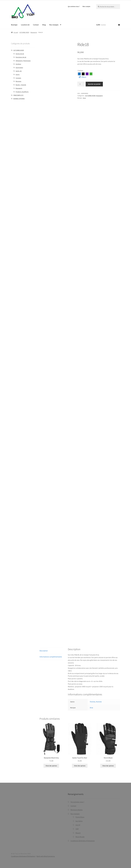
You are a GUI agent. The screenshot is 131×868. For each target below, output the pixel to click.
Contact (36, 25)
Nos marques (54, 25)
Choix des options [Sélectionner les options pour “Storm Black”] (108, 766)
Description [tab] (44, 651)
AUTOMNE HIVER (24, 32)
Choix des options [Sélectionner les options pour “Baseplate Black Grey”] (51, 766)
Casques (18, 78)
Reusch (78, 833)
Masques (18, 81)
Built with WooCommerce (46, 856)
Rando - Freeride (21, 85)
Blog (44, 25)
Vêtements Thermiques (23, 61)
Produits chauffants (22, 92)
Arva (84, 98)
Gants (18, 74)
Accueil (16, 32)
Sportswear (19, 68)
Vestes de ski (20, 54)
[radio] (79, 74)
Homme (99, 702)
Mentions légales (77, 810)
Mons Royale (80, 837)
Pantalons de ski (21, 57)
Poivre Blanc (80, 817)
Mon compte (86, 6)
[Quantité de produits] (81, 84)
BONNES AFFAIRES (19, 99)
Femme (93, 702)
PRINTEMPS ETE (18, 95)
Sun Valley (79, 821)
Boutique (14, 25)
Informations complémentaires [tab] (51, 657)
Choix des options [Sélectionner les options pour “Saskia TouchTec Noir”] (80, 766)
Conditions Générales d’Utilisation (83, 841)
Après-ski (19, 71)
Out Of (78, 825)
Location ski (25, 25)
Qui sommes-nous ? (74, 6)
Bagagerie (34, 32)
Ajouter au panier (94, 84)
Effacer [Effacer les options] (84, 77)
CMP (77, 829)
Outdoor (18, 64)
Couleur (80, 70)
